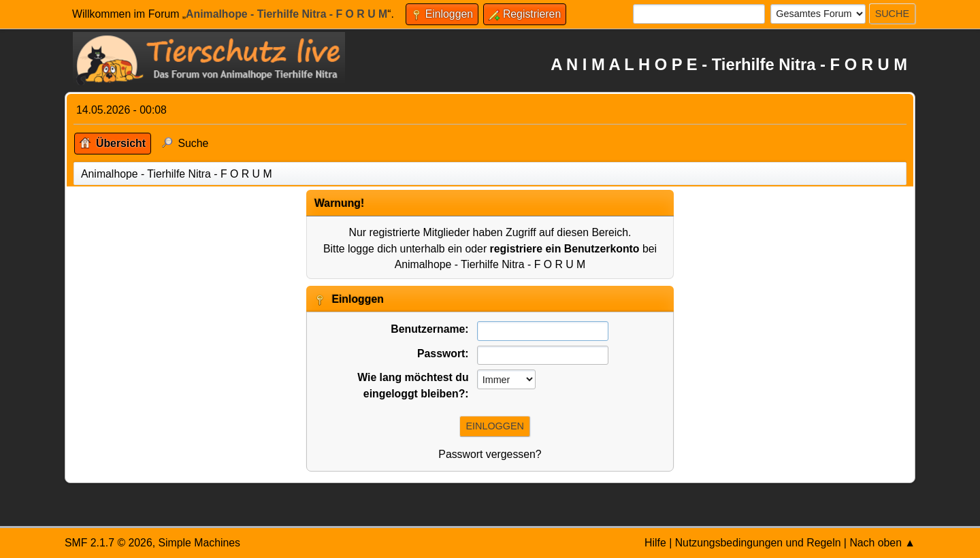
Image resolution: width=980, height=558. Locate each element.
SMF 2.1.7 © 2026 (109, 543)
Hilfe (655, 543)
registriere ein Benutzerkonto (565, 249)
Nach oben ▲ (882, 543)
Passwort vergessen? (490, 454)
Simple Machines (199, 543)
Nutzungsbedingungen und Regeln (758, 543)
